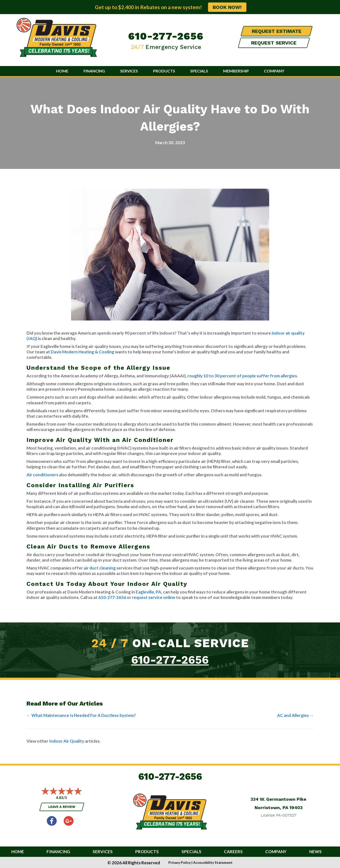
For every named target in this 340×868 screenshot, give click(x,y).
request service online (154, 597)
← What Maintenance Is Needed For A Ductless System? (81, 715)
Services (129, 71)
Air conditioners (42, 475)
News (315, 852)
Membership (236, 71)
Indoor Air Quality (67, 741)
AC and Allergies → (295, 715)
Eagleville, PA (148, 592)
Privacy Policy (180, 863)
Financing (94, 71)
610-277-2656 (166, 36)
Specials (199, 71)
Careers (233, 852)
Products (164, 71)
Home (62, 71)
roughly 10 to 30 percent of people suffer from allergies (242, 376)
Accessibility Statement (213, 863)
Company (274, 71)
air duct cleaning (100, 568)
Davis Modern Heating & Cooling (82, 352)
